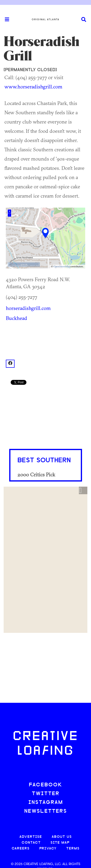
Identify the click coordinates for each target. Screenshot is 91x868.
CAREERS (21, 849)
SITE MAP (60, 843)
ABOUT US (62, 837)
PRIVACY (48, 849)
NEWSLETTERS (46, 811)
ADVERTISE (31, 837)
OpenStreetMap (62, 266)
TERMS (73, 849)
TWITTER (46, 794)
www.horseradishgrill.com (33, 87)
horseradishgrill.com (28, 308)
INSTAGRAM (46, 803)
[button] (83, 491)
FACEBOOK (46, 785)
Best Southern (44, 461)
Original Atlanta (46, 19)
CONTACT (31, 843)
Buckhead (17, 318)
